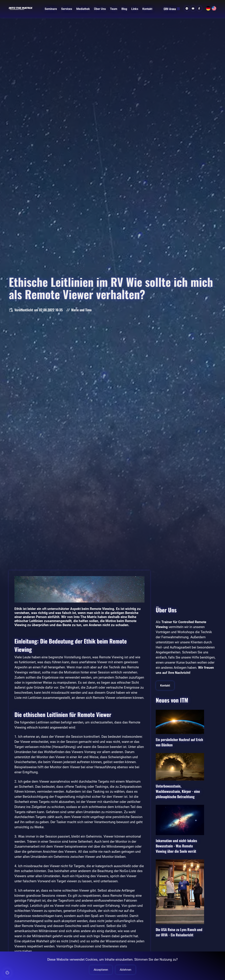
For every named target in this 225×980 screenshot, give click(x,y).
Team (114, 9)
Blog (124, 9)
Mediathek (83, 9)
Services (67, 9)
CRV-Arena (172, 9)
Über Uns (100, 9)
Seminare (51, 9)
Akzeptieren (101, 970)
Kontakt (147, 9)
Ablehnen (126, 970)
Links (135, 9)
